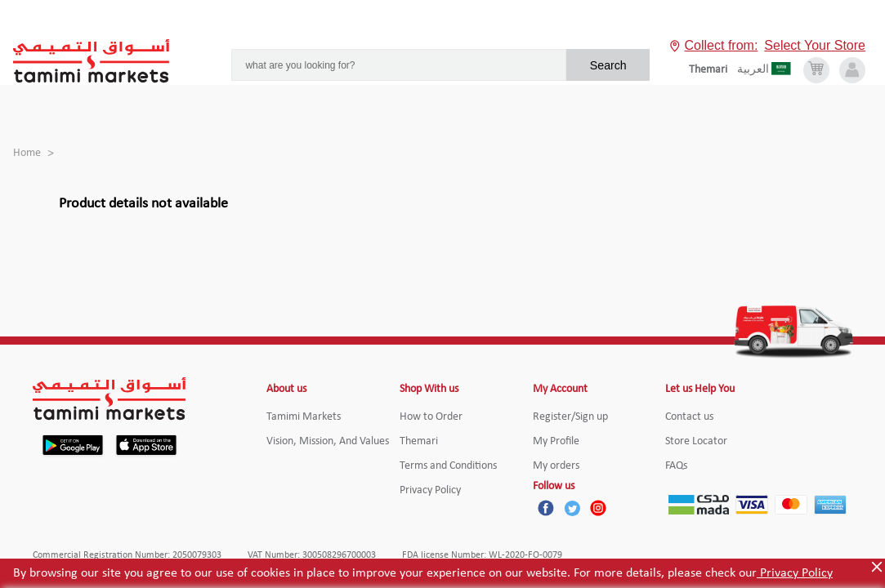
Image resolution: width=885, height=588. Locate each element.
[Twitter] (572, 508)
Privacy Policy (795, 573)
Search (608, 65)
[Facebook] (546, 508)
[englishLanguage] (713, 70)
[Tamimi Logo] (92, 61)
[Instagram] (598, 508)
